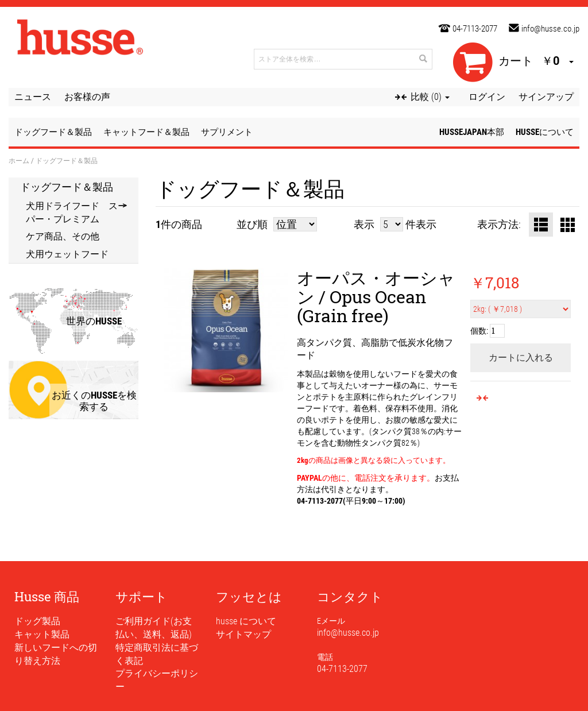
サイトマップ (243, 634)
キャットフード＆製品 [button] (146, 132)
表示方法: (499, 224)
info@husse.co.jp (550, 29)
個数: (479, 331)
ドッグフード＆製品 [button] (53, 132)
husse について (246, 621)
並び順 (252, 224)
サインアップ (546, 97)
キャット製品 (42, 634)
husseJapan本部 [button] (472, 132)
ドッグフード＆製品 (67, 187)
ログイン (487, 97)
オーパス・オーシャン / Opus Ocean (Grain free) (376, 297)
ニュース (33, 97)
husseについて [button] (545, 132)
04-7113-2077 (475, 29)
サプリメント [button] (227, 132)
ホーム (19, 160)
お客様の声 (87, 97)
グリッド (567, 225)
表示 (364, 224)
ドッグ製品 (37, 621)
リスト (541, 225)
